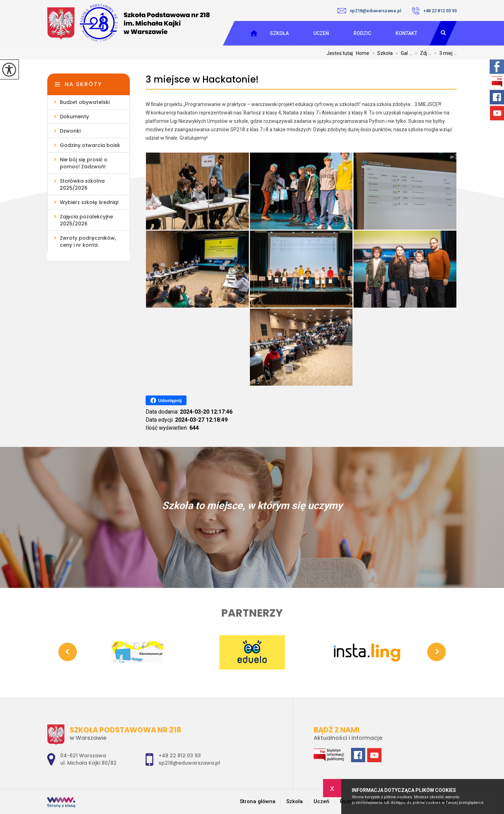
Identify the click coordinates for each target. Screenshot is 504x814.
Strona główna (258, 802)
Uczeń (321, 33)
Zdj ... (422, 53)
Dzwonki (70, 131)
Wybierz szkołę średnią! (89, 202)
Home (363, 53)
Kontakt (406, 33)
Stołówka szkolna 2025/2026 (82, 184)
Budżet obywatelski (85, 102)
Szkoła (279, 33)
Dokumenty (74, 117)
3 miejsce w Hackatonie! (202, 80)
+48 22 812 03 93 (434, 11)
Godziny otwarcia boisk (90, 145)
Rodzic (362, 33)
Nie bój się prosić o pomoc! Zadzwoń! (84, 163)
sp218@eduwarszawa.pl (369, 11)
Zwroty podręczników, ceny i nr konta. (88, 241)
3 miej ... (444, 53)
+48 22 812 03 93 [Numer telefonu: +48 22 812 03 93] (180, 756)
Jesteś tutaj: (341, 53)
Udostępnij (166, 400)
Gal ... (402, 53)
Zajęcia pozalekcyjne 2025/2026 (86, 220)
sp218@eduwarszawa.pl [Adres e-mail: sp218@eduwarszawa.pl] (189, 763)
